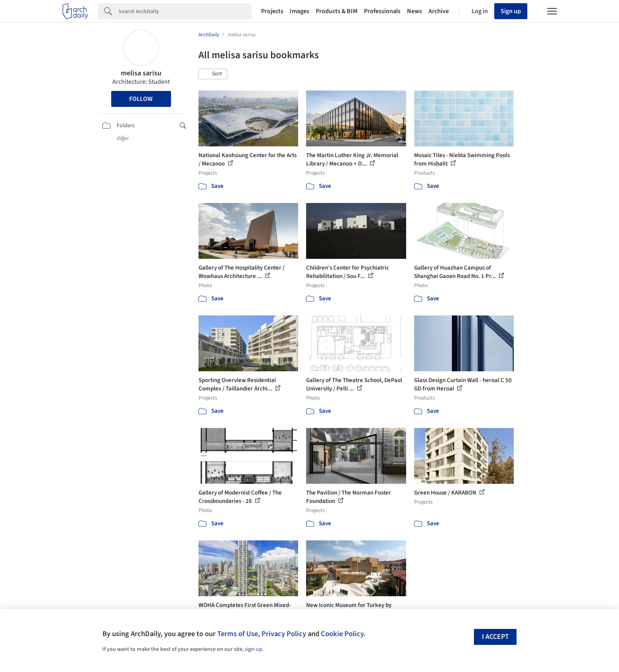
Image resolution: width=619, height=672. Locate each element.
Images (300, 11)
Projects (272, 11)
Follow (141, 99)
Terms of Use (238, 634)
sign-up (253, 649)
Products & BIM (337, 11)
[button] (213, 74)
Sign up (511, 11)
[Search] (185, 11)
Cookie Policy (342, 634)
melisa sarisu (141, 73)
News (415, 11)
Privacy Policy (284, 634)
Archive (439, 11)
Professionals (382, 11)
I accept (495, 637)
